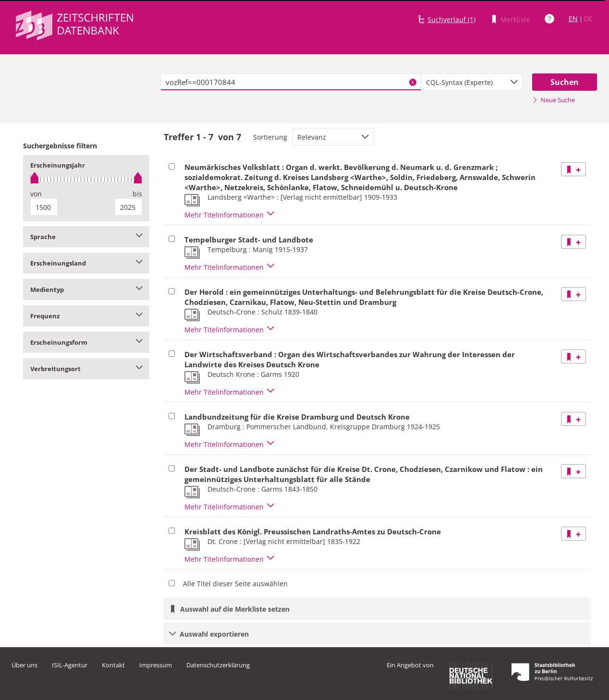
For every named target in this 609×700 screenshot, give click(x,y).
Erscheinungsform (86, 342)
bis (137, 194)
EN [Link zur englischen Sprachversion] (573, 18)
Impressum (156, 665)
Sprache (86, 237)
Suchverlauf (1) (451, 19)
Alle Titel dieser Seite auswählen (235, 584)
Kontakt (113, 665)
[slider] (86, 179)
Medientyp (86, 290)
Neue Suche (554, 100)
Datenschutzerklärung (218, 665)
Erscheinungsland (86, 263)
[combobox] (472, 82)
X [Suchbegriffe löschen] (413, 82)
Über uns (24, 665)
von (36, 194)
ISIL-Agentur (70, 665)
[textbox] (291, 82)
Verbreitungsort (86, 369)
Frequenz (86, 316)
